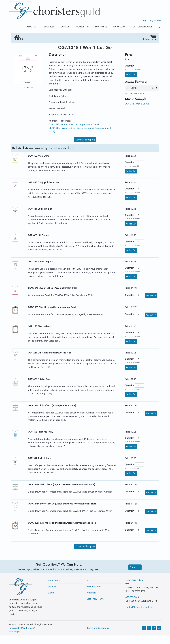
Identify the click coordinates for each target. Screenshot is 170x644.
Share (28, 96)
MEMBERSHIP (76, 27)
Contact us (135, 576)
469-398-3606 (132, 606)
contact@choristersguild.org (140, 615)
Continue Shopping (85, 148)
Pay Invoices (156, 20)
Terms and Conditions (98, 636)
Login (146, 20)
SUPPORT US (96, 27)
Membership (54, 589)
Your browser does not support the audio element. (142, 97)
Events (51, 601)
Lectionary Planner (96, 607)
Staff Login (14, 640)
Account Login (94, 595)
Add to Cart (131, 83)
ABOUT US (21, 27)
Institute (52, 595)
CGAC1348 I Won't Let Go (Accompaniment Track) (74, 133)
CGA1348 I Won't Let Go (137, 112)
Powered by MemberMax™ (22, 636)
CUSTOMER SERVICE (27, 35)
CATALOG (57, 27)
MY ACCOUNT (117, 27)
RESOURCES (39, 27)
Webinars (91, 601)
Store (89, 589)
